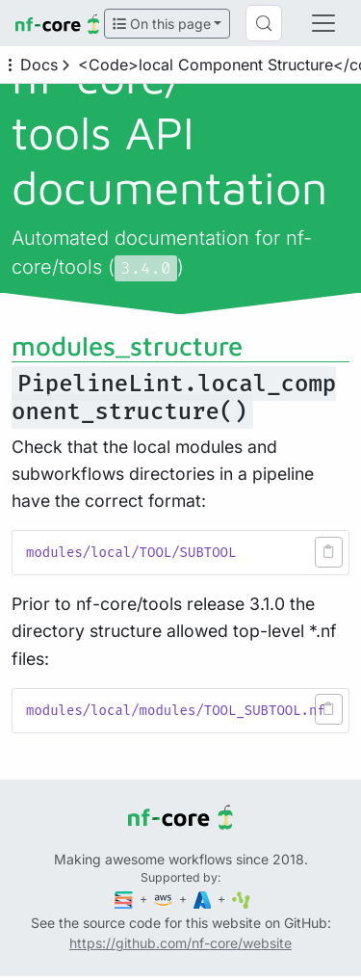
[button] (329, 552)
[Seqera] (125, 899)
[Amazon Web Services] (165, 899)
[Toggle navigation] (323, 23)
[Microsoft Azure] (204, 899)
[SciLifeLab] (241, 899)
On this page (162, 24)
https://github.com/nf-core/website (180, 943)
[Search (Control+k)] (264, 23)
